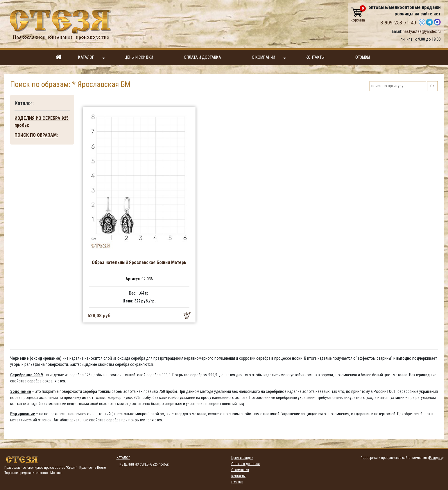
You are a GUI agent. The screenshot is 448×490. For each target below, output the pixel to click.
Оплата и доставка (203, 57)
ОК (432, 86)
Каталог (92, 58)
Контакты (315, 57)
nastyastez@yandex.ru (422, 31)
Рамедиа (436, 458)
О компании (269, 58)
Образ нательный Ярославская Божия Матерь (139, 262)
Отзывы (363, 57)
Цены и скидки (139, 57)
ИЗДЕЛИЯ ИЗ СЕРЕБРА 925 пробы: (42, 122)
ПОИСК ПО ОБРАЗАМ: (36, 135)
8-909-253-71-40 (398, 23)
